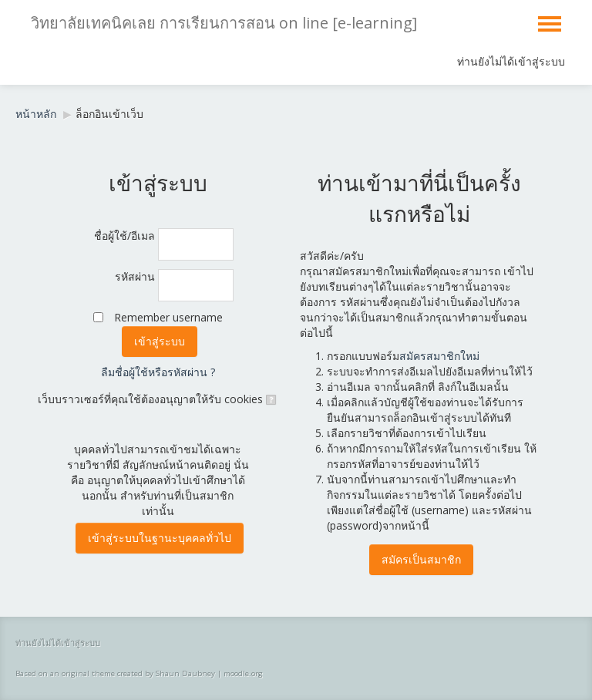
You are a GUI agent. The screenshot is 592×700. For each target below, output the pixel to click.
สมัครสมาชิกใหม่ (439, 356)
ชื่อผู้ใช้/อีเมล (124, 236)
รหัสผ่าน (135, 276)
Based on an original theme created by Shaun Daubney (115, 673)
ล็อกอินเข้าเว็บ (109, 114)
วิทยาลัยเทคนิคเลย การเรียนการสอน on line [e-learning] (224, 23)
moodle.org (243, 673)
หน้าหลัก (36, 114)
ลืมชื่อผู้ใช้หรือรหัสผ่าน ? (158, 372)
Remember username (168, 317)
